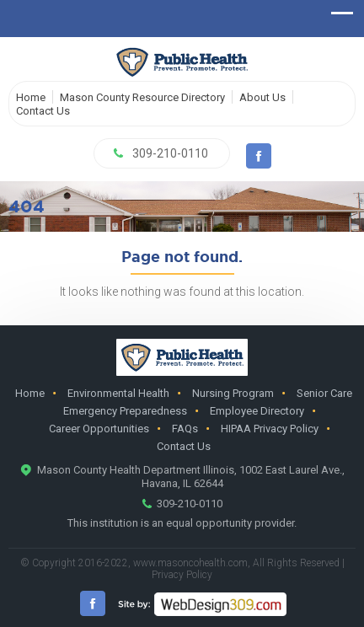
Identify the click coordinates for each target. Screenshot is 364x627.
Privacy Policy (182, 575)
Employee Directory (257, 411)
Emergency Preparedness (125, 411)
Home (31, 97)
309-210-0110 (170, 153)
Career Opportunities (99, 429)
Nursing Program (233, 393)
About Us (262, 97)
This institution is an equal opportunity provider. (182, 523)
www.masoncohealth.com (190, 563)
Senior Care (324, 393)
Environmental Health (118, 393)
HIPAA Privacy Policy (270, 429)
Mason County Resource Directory (142, 97)
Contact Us (43, 111)
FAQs (185, 429)
